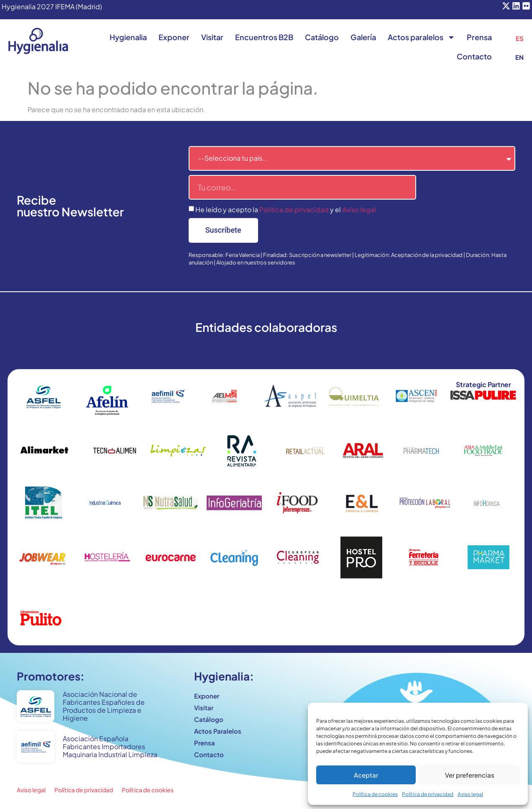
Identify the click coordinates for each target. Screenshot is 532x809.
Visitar (212, 37)
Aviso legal (470, 794)
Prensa (479, 37)
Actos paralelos (421, 37)
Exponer (174, 37)
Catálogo (322, 37)
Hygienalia (128, 37)
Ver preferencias (470, 775)
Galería (363, 37)
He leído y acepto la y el (286, 209)
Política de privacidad (428, 794)
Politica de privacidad (294, 209)
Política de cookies (375, 794)
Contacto (474, 56)
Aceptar (366, 775)
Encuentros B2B (264, 37)
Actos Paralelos (218, 731)
